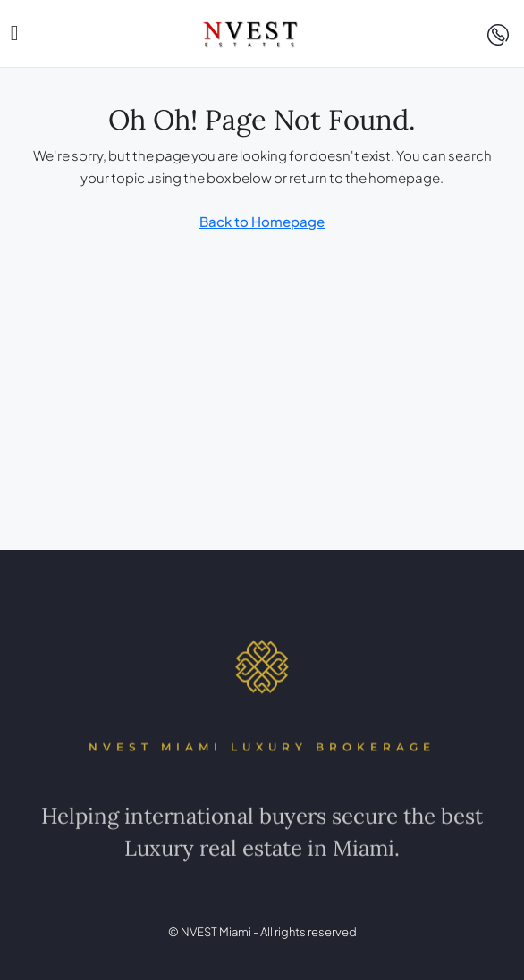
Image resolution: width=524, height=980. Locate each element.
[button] (15, 33)
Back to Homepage (262, 221)
